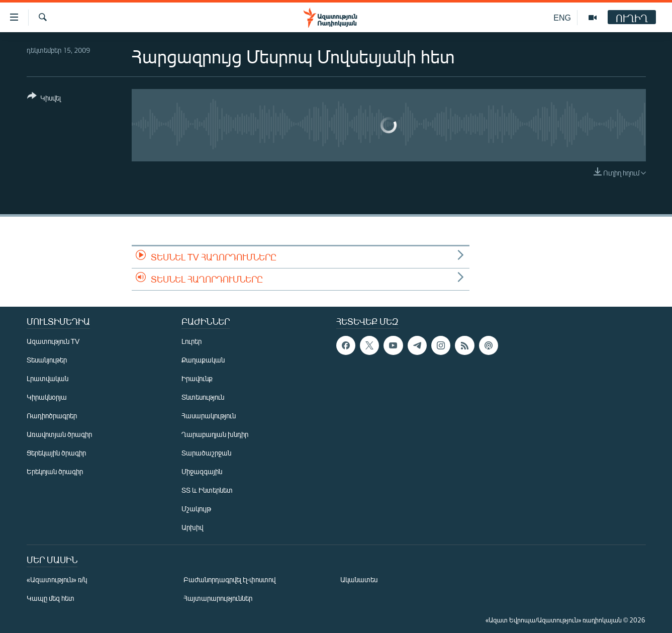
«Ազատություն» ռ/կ (57, 579)
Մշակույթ (196, 509)
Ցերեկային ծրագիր (56, 453)
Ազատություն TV (53, 341)
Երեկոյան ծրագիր (55, 471)
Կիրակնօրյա (47, 397)
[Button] (44, 99)
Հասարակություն (209, 416)
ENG (562, 17)
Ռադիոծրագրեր (52, 416)
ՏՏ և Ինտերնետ (207, 490)
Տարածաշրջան (206, 453)
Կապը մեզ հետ (51, 598)
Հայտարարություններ (218, 598)
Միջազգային (202, 471)
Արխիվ (192, 527)
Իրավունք (197, 378)
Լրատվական (47, 378)
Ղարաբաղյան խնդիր (215, 434)
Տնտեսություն (203, 397)
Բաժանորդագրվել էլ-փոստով (230, 579)
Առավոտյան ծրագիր (59, 434)
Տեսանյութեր (47, 360)
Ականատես (359, 579)
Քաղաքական (203, 360)
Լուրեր (191, 341)
